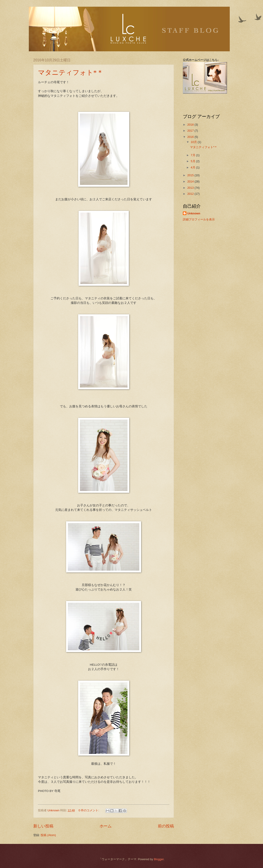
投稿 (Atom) (48, 835)
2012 (191, 194)
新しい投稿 (43, 826)
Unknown (194, 213)
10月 (194, 142)
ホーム (106, 826)
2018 (191, 125)
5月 (193, 161)
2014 (191, 181)
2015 (191, 175)
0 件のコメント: (89, 810)
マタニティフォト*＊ (71, 72)
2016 (191, 137)
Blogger (159, 859)
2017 (191, 131)
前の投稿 (166, 826)
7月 (193, 155)
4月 (193, 167)
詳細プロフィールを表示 (199, 219)
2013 (191, 188)
